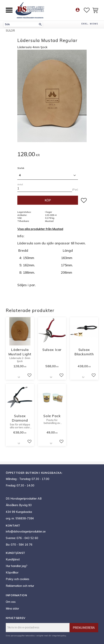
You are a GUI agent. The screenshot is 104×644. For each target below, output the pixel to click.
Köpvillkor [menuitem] (12, 573)
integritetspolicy (59, 636)
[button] (9, 10)
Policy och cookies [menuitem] (18, 579)
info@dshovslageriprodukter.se (26, 532)
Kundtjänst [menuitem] (13, 559)
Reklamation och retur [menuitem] (20, 586)
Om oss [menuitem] (11, 602)
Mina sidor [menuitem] (12, 609)
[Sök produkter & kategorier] (21, 24)
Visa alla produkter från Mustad (40, 229)
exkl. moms (90, 24)
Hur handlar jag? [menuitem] (17, 566)
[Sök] (40, 24)
